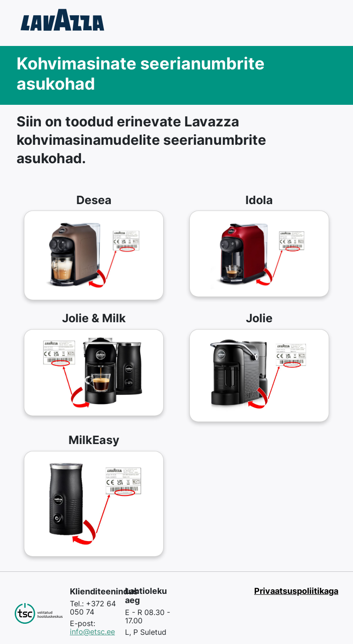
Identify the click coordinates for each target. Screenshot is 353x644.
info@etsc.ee (92, 632)
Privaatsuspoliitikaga (296, 591)
